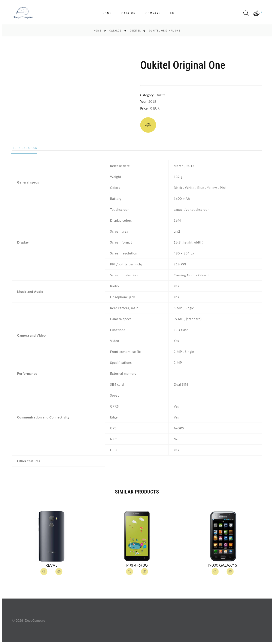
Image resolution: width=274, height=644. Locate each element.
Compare (153, 13)
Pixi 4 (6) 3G (137, 565)
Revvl (51, 565)
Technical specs (25, 148)
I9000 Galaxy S (223, 565)
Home (107, 13)
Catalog (129, 13)
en (172, 13)
